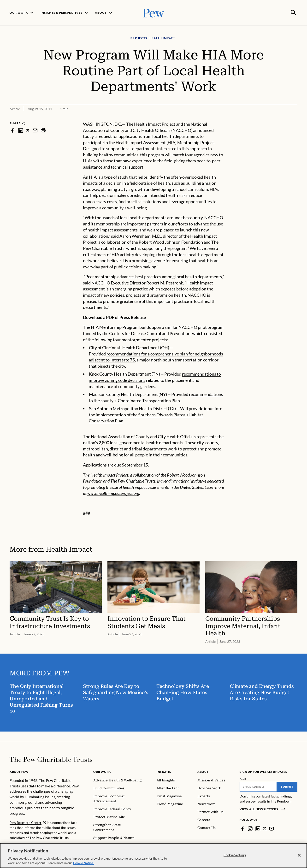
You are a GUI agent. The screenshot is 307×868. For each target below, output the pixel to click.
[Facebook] (242, 828)
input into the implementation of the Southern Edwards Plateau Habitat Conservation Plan (156, 414)
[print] (43, 130)
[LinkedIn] (258, 828)
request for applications (120, 136)
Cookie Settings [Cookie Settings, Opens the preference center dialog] (235, 855)
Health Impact (69, 549)
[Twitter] (265, 828)
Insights (164, 771)
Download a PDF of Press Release (115, 317)
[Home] (51, 759)
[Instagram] (250, 828)
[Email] (258, 786)
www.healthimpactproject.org (113, 493)
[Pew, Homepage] (153, 12)
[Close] (299, 855)
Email (243, 779)
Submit (287, 786)
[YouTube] (272, 828)
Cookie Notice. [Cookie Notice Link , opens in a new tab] (83, 863)
